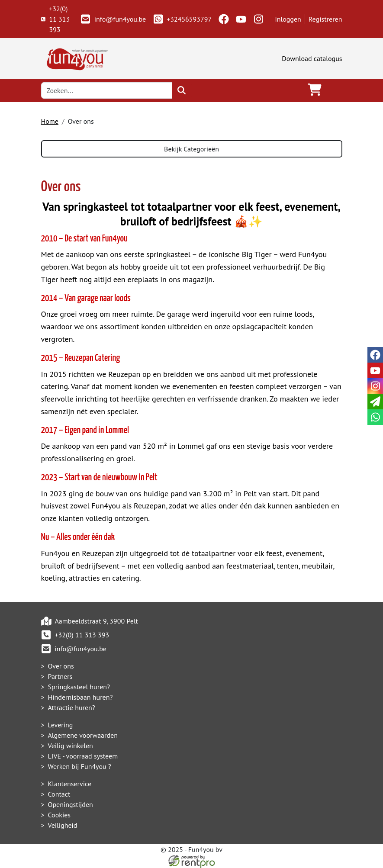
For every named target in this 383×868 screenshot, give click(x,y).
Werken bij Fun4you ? (80, 766)
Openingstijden (71, 804)
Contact (59, 794)
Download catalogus (312, 58)
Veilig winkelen (71, 746)
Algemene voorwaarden (83, 735)
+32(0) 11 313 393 (56, 19)
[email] (375, 402)
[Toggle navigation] (335, 90)
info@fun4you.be (113, 19)
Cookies (60, 815)
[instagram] (258, 19)
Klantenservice (70, 784)
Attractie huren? (72, 707)
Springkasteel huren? (79, 687)
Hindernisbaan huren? (80, 697)
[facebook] (224, 19)
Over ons (61, 666)
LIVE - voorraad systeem (83, 756)
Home (50, 121)
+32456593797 (182, 19)
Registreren (325, 19)
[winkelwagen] (315, 90)
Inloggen (288, 19)
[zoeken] (182, 90)
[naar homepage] (76, 58)
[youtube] (241, 19)
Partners (60, 676)
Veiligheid (63, 825)
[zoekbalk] (107, 90)
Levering (61, 725)
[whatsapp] (375, 417)
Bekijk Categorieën (191, 149)
